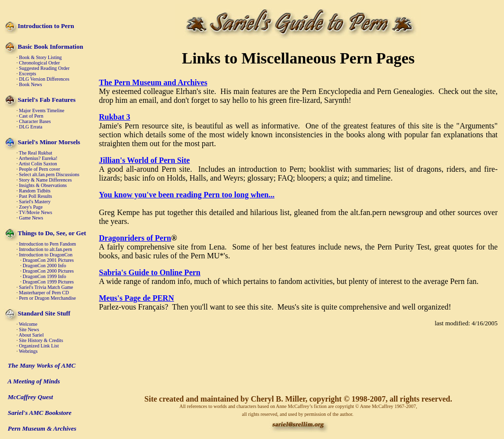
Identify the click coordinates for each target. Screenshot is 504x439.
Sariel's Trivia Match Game (46, 287)
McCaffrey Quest (31, 397)
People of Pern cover (40, 169)
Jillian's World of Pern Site (144, 160)
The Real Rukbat (35, 153)
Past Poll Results (36, 196)
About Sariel (31, 335)
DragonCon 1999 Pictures (48, 282)
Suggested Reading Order (45, 68)
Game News (31, 218)
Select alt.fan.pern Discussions (49, 174)
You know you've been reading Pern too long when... (187, 195)
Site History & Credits (41, 340)
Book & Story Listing (41, 57)
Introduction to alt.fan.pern (46, 249)
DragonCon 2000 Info (44, 266)
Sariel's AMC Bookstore (40, 413)
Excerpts (28, 74)
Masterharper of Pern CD (44, 293)
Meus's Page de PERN (136, 298)
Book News (31, 84)
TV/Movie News (35, 212)
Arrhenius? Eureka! (38, 158)
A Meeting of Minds (34, 381)
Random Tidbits (35, 191)
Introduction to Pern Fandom (48, 244)
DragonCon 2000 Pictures (48, 271)
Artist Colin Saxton (38, 164)
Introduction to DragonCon (46, 255)
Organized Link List (39, 346)
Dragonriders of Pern (135, 238)
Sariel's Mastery (35, 202)
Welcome (28, 324)
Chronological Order (40, 63)
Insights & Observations (43, 185)
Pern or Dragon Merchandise (48, 298)
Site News (29, 329)
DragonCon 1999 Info (44, 276)
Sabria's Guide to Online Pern (150, 272)
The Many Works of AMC (42, 365)
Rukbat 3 (115, 117)
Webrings (28, 351)
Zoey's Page (31, 207)
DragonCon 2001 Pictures (48, 260)
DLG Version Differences (44, 79)
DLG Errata (31, 127)
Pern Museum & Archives (42, 428)
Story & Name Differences (46, 180)
